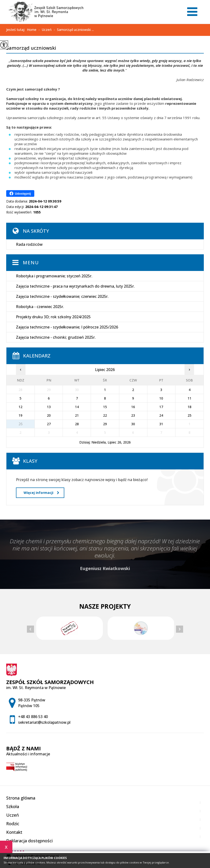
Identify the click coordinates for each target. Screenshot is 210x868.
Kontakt (14, 832)
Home (32, 30)
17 (161, 407)
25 (190, 415)
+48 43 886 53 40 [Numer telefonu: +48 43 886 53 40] (33, 717)
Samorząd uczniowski (31, 48)
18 (190, 407)
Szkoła (13, 806)
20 (49, 415)
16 (133, 407)
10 (161, 398)
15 (105, 407)
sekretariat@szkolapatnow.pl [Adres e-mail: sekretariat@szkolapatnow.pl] (44, 722)
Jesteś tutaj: (17, 30)
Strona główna (21, 798)
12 (20, 407)
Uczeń (44, 30)
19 (20, 415)
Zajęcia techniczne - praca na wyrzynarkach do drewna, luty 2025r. (75, 286)
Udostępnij (20, 193)
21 (77, 415)
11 (190, 398)
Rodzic (13, 824)
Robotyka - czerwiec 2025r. (40, 307)
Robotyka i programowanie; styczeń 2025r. (54, 276)
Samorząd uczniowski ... (73, 30)
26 (20, 424)
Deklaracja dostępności (29, 841)
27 (49, 424)
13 (49, 407)
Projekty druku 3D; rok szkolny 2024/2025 (53, 317)
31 (161, 424)
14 (77, 407)
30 (133, 424)
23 (133, 415)
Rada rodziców (29, 244)
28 (77, 424)
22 (105, 415)
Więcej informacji (41, 493)
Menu (31, 263)
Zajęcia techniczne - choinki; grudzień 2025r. (56, 337)
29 (105, 424)
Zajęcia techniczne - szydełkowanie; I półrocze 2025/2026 (67, 327)
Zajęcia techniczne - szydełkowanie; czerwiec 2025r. (62, 296)
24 (161, 415)
